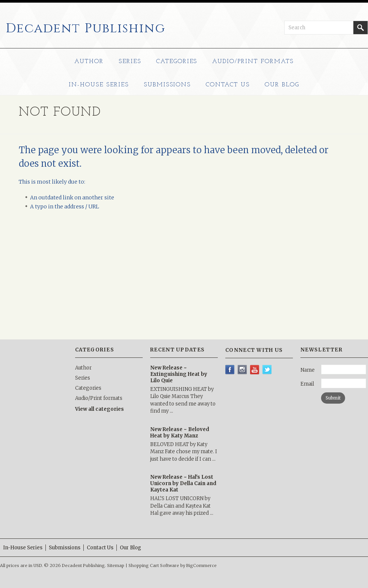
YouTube (255, 370)
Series (130, 62)
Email (307, 384)
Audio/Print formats (253, 62)
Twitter (267, 370)
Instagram (242, 370)
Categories (177, 62)
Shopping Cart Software (154, 565)
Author (89, 62)
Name (308, 370)
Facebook (230, 370)
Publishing (86, 29)
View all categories (100, 409)
